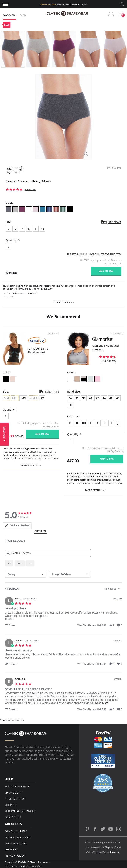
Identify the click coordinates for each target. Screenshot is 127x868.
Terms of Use (34, 866)
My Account (13, 793)
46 (111, 398)
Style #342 (53, 333)
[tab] (17, 526)
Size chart (114, 222)
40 (91, 398)
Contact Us (13, 817)
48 (118, 398)
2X (42, 398)
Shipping (10, 805)
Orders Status (15, 799)
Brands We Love (16, 843)
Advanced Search (17, 786)
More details (62, 303)
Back (7, 25)
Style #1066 (117, 333)
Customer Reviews (18, 837)
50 (70, 405)
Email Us (115, 852)
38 (84, 398)
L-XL (23, 398)
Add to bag (106, 271)
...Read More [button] (100, 703)
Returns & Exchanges (20, 811)
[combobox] (26, 574)
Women (10, 15)
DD (84, 423)
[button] (30, 563)
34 (70, 398)
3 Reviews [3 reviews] (30, 189)
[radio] (9, 563)
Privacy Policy (15, 856)
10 (43, 229)
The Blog (11, 849)
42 (97, 398)
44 (104, 398)
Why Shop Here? (16, 831)
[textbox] (121, 591)
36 (77, 398)
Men (23, 15)
